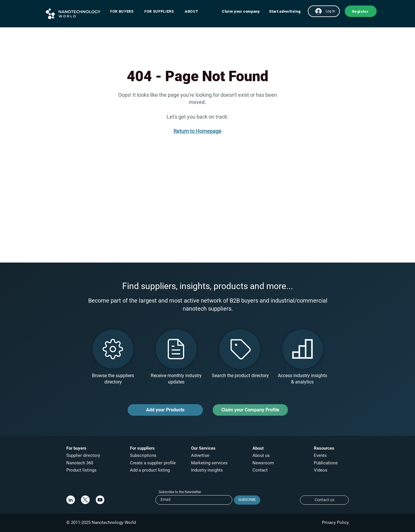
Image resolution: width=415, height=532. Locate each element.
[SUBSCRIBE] (247, 500)
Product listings (81, 470)
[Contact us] (324, 500)
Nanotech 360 (80, 463)
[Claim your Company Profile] (250, 410)
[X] (85, 500)
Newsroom (263, 463)
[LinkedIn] (71, 500)
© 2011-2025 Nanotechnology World (101, 522)
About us (261, 455)
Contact (261, 470)
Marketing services (209, 463)
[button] (125, 11)
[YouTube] (100, 500)
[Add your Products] (165, 410)
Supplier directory (83, 455)
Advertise (200, 455)
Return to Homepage (197, 131)
